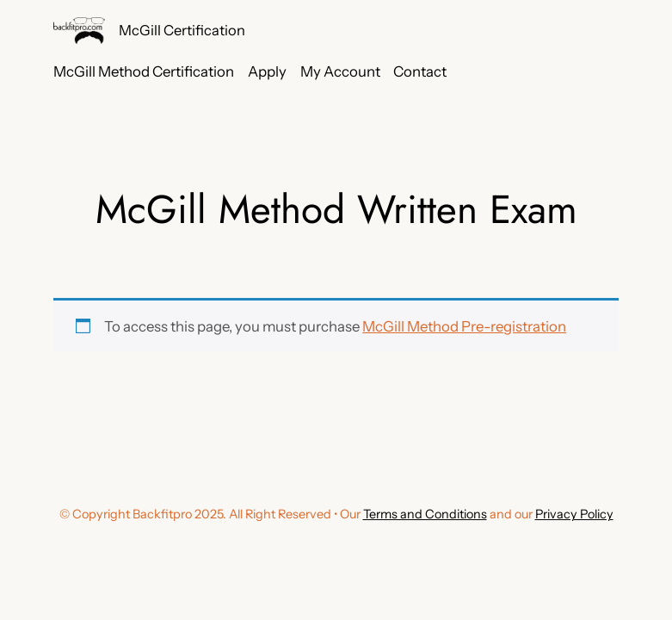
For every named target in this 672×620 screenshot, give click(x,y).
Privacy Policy (574, 514)
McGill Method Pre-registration (464, 326)
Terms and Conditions (425, 514)
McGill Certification (182, 30)
